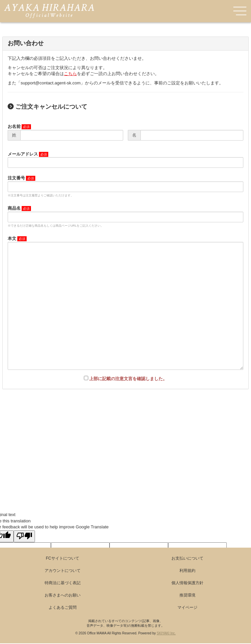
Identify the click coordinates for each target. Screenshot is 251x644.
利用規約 (187, 571)
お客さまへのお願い (63, 595)
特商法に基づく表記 (63, 583)
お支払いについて (187, 558)
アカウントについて (63, 571)
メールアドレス (23, 154)
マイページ (187, 607)
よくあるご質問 (63, 607)
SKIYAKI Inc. (166, 633)
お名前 (14, 126)
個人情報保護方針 (187, 583)
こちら (70, 74)
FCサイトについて (63, 558)
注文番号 (16, 178)
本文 (12, 238)
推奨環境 (187, 595)
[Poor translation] (24, 536)
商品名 (14, 208)
